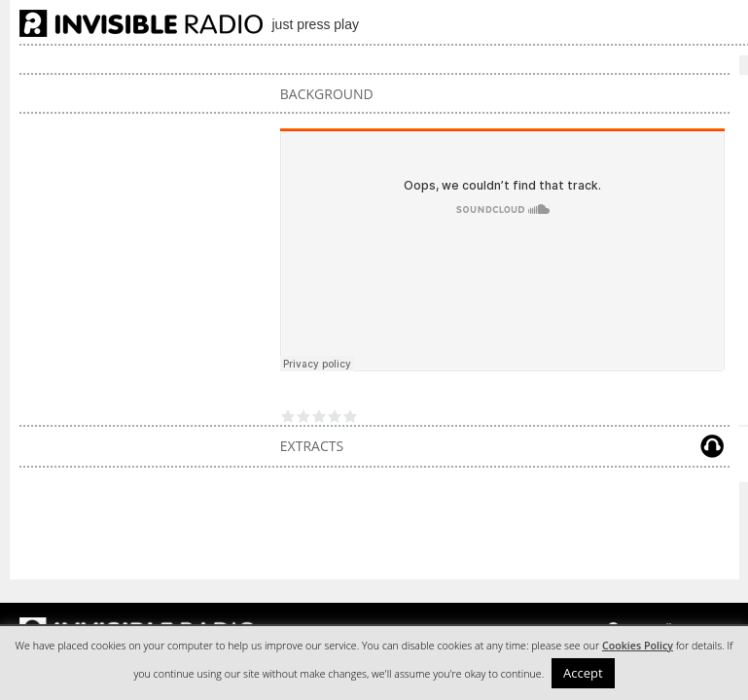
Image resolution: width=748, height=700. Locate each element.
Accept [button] (583, 673)
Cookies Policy (638, 646)
